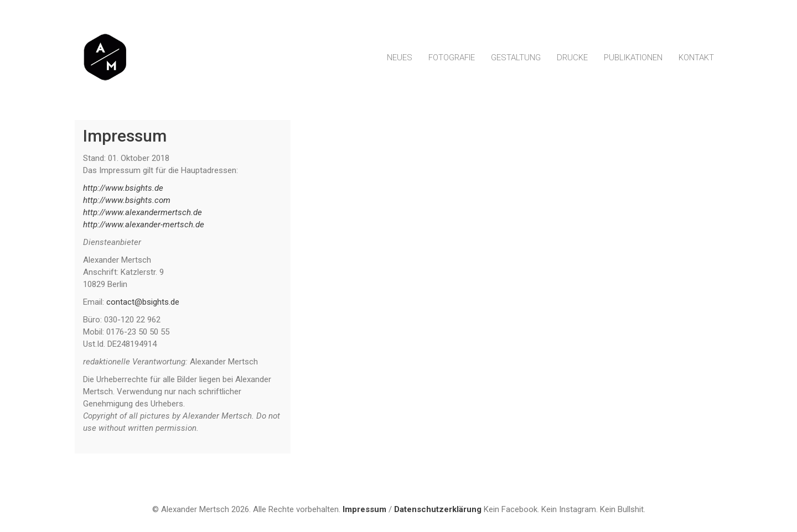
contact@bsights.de (143, 302)
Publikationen (633, 58)
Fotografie (452, 58)
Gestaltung (516, 58)
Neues (400, 58)
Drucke (572, 58)
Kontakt (696, 58)
